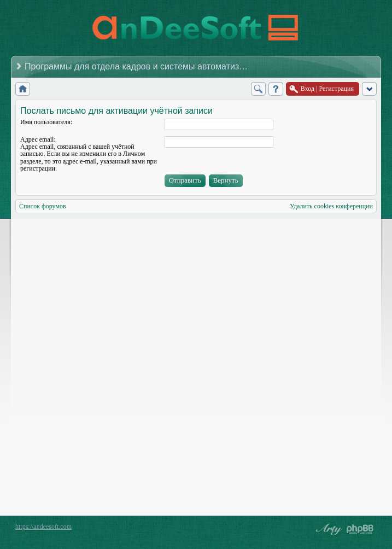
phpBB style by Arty (327, 529)
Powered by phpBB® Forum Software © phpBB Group (360, 529)
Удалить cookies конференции (331, 206)
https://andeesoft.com (43, 527)
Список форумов (43, 206)
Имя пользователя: (46, 122)
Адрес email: (38, 139)
